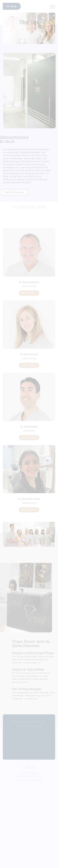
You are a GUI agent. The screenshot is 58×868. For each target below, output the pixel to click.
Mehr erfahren (29, 291)
